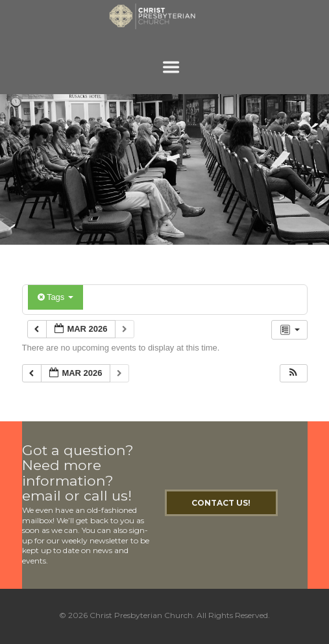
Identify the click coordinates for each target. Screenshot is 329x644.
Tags (55, 297)
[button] (293, 374)
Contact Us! (221, 503)
